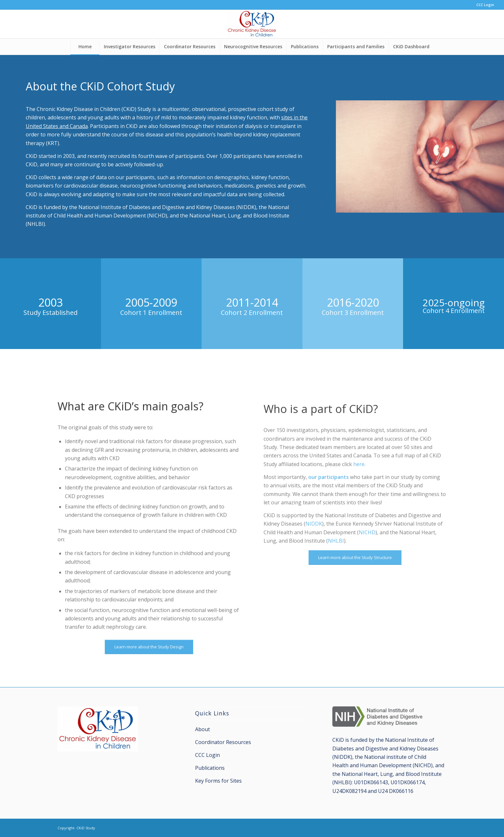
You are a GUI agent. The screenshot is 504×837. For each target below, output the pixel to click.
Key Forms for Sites (218, 781)
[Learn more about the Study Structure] (355, 589)
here (359, 496)
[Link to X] (442, 827)
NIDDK (314, 556)
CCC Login (485, 5)
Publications (210, 768)
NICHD (367, 564)
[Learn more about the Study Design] (149, 676)
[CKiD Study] (252, 24)
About (203, 729)
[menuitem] (484, 5)
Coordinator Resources (223, 742)
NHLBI (336, 573)
